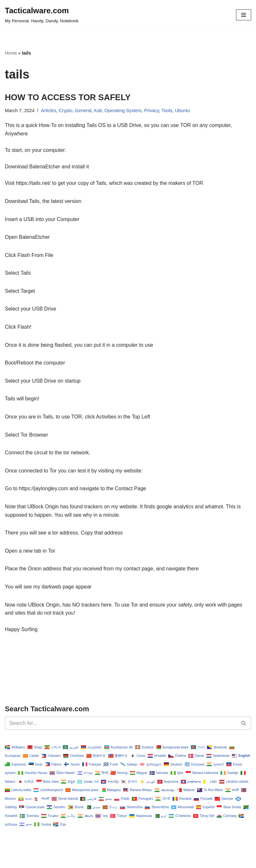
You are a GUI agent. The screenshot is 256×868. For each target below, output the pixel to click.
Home (11, 53)
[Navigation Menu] (244, 15)
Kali (98, 111)
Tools (167, 111)
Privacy (152, 111)
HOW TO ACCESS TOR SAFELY (68, 97)
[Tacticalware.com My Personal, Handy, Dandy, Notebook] (42, 15)
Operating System (123, 111)
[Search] (121, 723)
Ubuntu (182, 111)
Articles (49, 111)
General (83, 111)
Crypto (65, 111)
